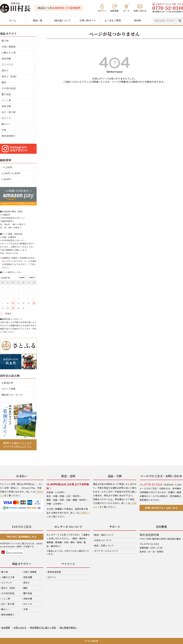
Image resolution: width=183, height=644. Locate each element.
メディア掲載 (8, 389)
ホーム (13, 20)
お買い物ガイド (88, 20)
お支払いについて (103, 540)
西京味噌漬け (9, 136)
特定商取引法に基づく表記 (43, 628)
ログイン (102, 10)
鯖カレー (6, 124)
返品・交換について (104, 545)
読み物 (138, 20)
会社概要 (6, 628)
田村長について (63, 20)
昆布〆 (5, 70)
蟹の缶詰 (6, 94)
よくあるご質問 (113, 20)
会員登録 (114, 10)
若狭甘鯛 (6, 58)
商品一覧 (38, 20)
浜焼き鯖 (6, 106)
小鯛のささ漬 (9, 53)
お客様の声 (7, 383)
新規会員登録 (54, 572)
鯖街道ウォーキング (12, 395)
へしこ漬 (6, 100)
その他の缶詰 (9, 88)
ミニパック (7, 64)
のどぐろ (6, 118)
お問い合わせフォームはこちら (161, 508)
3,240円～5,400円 (11, 173)
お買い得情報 (9, 47)
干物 (4, 130)
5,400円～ (7, 179)
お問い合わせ (140, 10)
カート (126, 10)
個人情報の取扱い (68, 628)
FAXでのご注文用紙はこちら (22, 537)
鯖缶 (4, 82)
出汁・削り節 (9, 112)
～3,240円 (7, 167)
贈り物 (5, 41)
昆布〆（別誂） (10, 76)
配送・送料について (104, 535)
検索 (181, 21)
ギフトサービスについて (106, 551)
